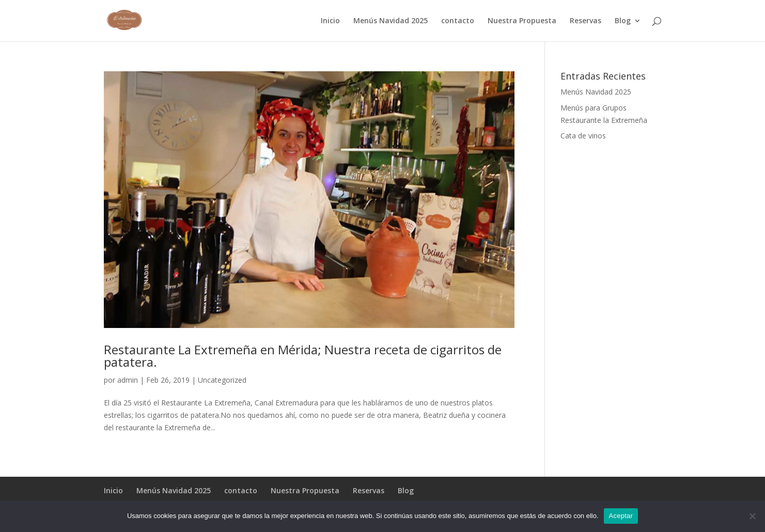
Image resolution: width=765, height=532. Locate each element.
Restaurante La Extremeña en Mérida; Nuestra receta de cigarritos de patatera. (303, 356)
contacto (458, 21)
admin (128, 380)
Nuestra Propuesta (522, 21)
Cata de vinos (583, 136)
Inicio (330, 21)
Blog (623, 21)
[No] (752, 516)
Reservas (586, 21)
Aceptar (621, 516)
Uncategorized (222, 380)
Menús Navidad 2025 (391, 21)
